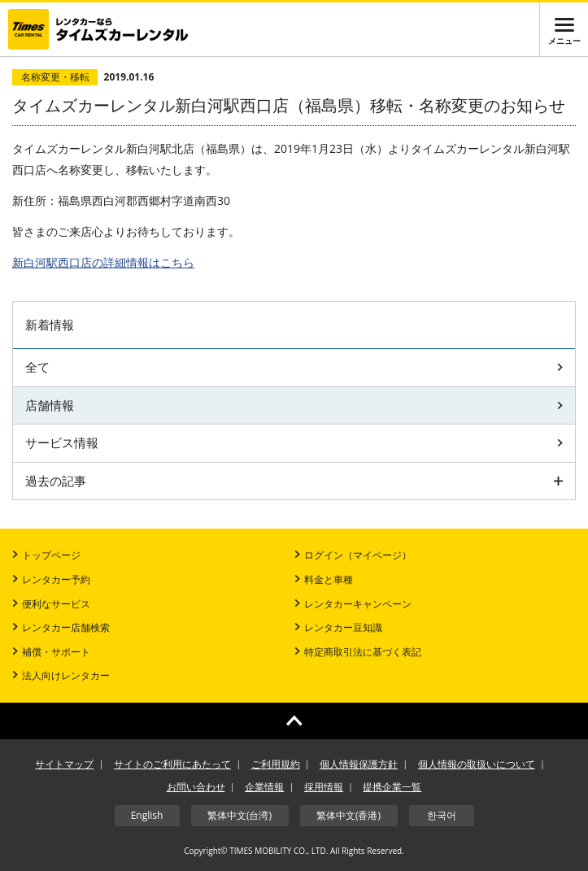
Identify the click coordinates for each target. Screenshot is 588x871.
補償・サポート (51, 652)
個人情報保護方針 (359, 764)
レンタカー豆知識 (338, 627)
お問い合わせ (196, 787)
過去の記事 (294, 481)
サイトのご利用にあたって (172, 764)
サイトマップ (64, 764)
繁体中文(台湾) (240, 815)
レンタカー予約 (51, 579)
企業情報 (264, 787)
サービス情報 (294, 442)
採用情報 (324, 787)
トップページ (46, 555)
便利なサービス (51, 604)
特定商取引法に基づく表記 (358, 652)
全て (294, 367)
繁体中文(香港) (348, 815)
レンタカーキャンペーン (353, 604)
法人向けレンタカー (61, 675)
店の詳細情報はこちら (103, 262)
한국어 (442, 815)
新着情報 (50, 324)
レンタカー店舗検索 (61, 627)
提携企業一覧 (392, 787)
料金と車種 (324, 579)
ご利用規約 (276, 764)
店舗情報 (294, 405)
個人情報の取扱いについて (477, 764)
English (147, 815)
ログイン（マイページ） (353, 555)
